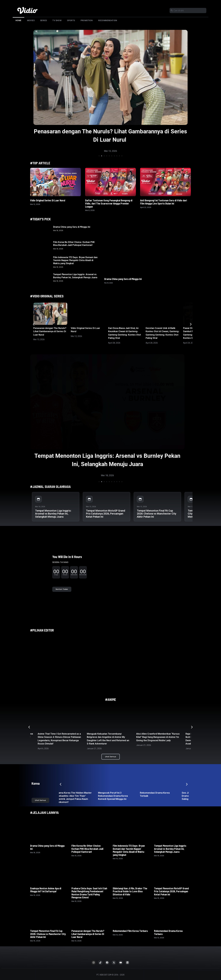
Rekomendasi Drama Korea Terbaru (168, 932)
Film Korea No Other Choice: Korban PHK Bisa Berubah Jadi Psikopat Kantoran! (74, 243)
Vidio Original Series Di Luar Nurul (48, 200)
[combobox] (188, 10)
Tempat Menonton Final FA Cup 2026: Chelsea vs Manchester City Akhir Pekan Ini (157, 514)
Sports (71, 20)
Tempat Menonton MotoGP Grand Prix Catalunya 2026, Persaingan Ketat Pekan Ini (105, 514)
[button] (99, 156)
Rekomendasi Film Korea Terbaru (131, 931)
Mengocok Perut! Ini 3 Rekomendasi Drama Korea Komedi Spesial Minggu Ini (117, 796)
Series (43, 20)
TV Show (57, 20)
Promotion (87, 20)
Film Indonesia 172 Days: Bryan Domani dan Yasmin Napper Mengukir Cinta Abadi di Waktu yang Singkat (75, 260)
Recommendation (108, 20)
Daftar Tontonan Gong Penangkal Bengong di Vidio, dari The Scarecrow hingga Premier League (109, 203)
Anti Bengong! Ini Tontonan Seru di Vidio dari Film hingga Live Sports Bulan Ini (163, 202)
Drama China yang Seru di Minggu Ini (72, 227)
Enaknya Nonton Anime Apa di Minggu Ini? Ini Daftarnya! (46, 890)
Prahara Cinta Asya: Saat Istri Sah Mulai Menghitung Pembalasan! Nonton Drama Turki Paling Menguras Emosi (89, 893)
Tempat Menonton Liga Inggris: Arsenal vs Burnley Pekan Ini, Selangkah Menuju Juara (75, 276)
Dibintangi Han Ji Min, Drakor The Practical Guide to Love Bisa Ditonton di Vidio (130, 891)
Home (18, 20)
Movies (31, 20)
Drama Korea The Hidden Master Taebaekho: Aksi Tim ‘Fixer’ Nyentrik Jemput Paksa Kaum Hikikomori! (78, 797)
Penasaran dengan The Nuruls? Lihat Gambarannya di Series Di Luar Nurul (50, 331)
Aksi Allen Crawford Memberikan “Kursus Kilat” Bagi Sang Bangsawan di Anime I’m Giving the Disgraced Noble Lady (159, 737)
